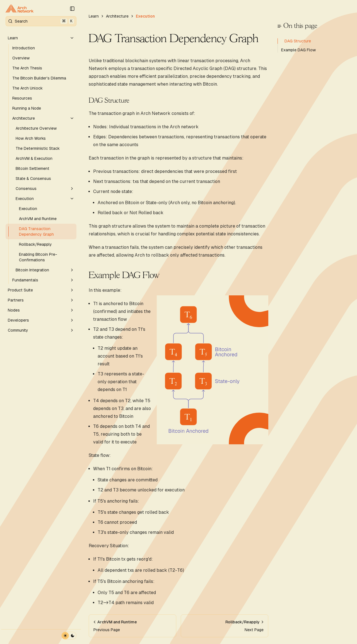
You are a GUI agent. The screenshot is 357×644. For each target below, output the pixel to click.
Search (41, 21)
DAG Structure (109, 101)
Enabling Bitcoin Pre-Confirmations (38, 257)
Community (41, 330)
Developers (41, 320)
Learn (41, 38)
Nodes (41, 310)
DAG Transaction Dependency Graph (36, 231)
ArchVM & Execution (34, 158)
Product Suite (41, 290)
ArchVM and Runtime (38, 219)
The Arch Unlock (27, 88)
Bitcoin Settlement (32, 168)
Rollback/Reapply (35, 244)
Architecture (43, 118)
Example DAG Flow (124, 276)
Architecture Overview (36, 128)
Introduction (24, 48)
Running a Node (27, 108)
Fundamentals (43, 280)
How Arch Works (31, 138)
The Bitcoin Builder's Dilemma (39, 78)
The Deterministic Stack (38, 148)
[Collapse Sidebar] (72, 9)
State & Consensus (33, 179)
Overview (21, 58)
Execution (45, 199)
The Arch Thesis (27, 68)
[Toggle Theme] (69, 636)
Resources (22, 98)
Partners (41, 300)
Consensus (45, 189)
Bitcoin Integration (45, 270)
